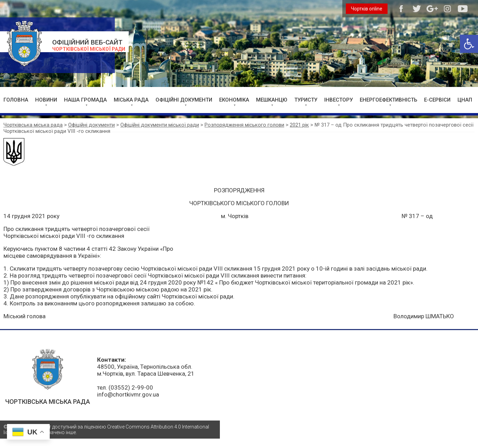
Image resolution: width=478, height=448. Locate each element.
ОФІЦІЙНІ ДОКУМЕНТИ (184, 100)
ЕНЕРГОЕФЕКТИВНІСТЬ (388, 100)
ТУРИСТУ (306, 100)
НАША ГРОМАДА (85, 100)
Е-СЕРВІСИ (437, 100)
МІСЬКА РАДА (131, 100)
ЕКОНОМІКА (234, 100)
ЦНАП (465, 100)
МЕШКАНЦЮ (272, 100)
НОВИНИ (46, 100)
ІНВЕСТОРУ (338, 100)
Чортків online (367, 9)
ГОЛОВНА (16, 100)
